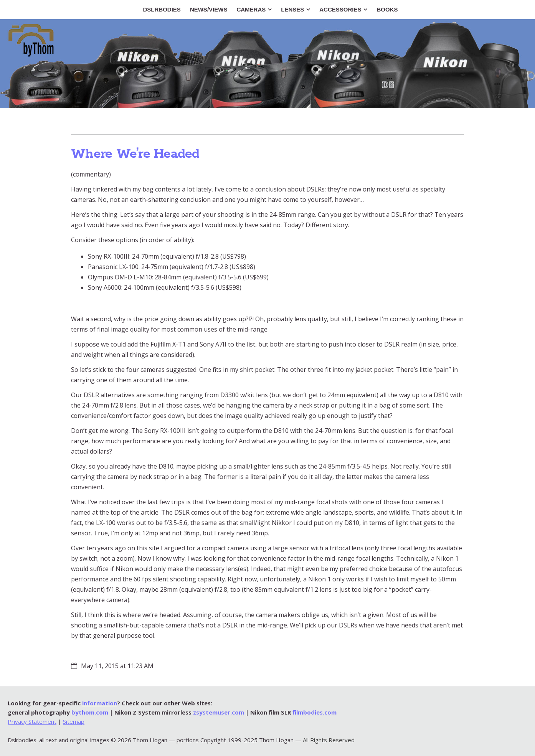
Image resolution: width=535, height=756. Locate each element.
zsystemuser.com (219, 712)
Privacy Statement (32, 721)
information (100, 703)
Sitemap (74, 721)
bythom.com (90, 712)
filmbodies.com (315, 712)
